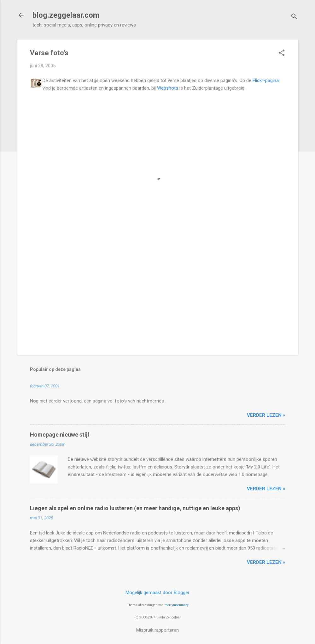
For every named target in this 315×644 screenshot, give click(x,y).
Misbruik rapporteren (157, 630)
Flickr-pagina (266, 80)
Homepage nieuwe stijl (60, 435)
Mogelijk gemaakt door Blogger (157, 593)
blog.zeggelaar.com (66, 15)
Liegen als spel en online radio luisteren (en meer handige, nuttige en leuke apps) (135, 508)
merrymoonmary (177, 605)
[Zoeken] (294, 17)
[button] (282, 53)
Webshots (168, 88)
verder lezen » (266, 415)
